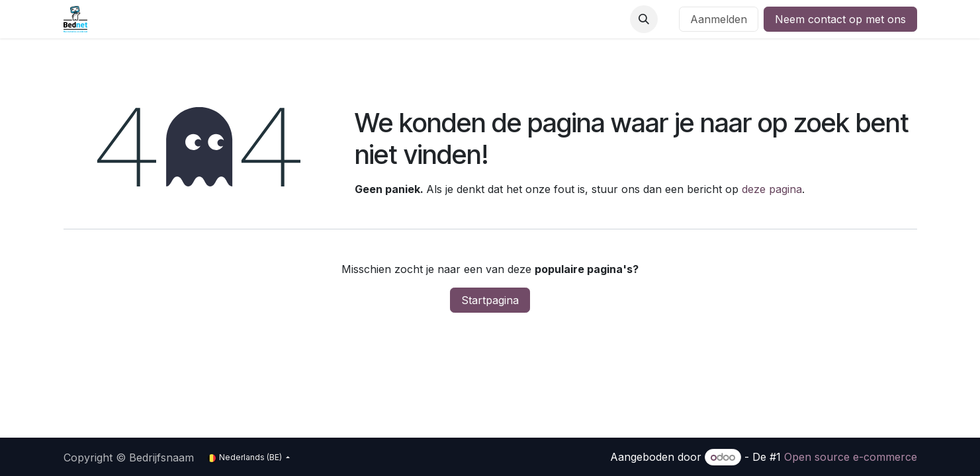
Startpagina (490, 300)
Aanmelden (719, 19)
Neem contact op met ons (840, 19)
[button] (644, 19)
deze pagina (772, 189)
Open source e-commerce (851, 457)
